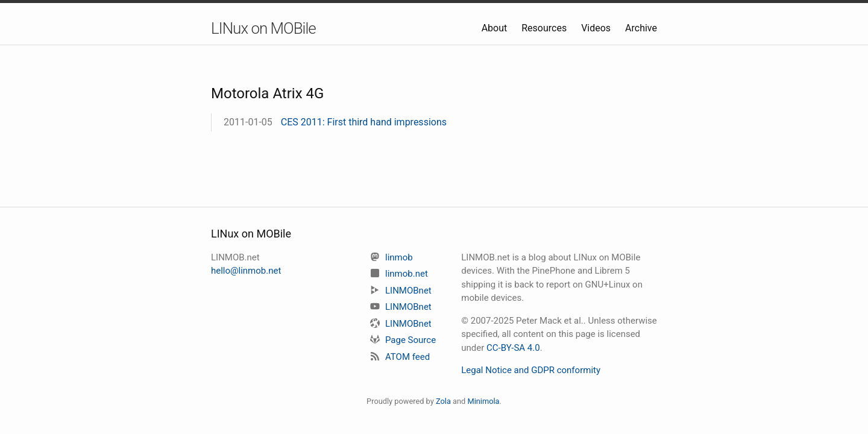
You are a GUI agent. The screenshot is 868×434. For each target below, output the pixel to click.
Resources (545, 28)
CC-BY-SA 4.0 (513, 348)
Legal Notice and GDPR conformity (531, 370)
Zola (443, 401)
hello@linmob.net (246, 271)
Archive (641, 28)
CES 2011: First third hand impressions (364, 122)
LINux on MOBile (263, 28)
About (496, 28)
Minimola (483, 401)
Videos (597, 28)
